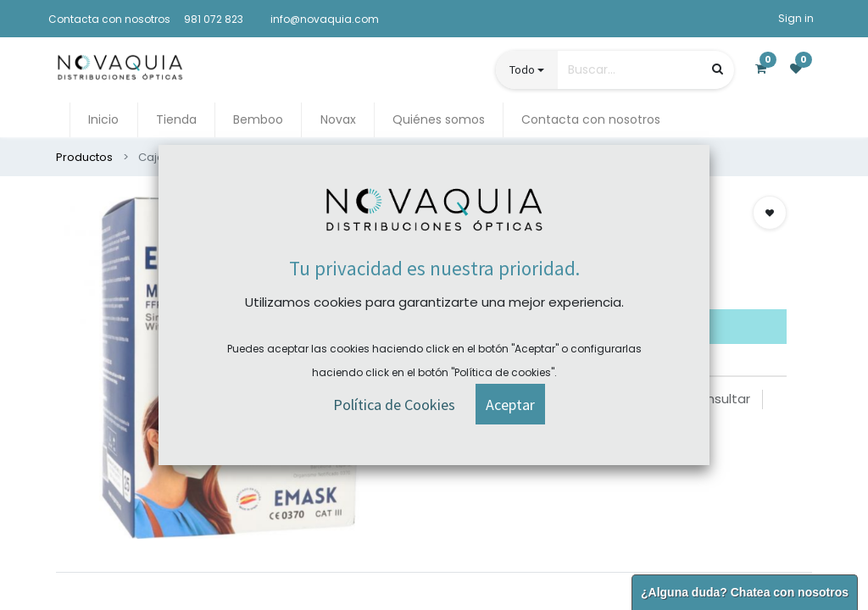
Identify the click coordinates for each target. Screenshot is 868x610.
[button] (770, 213)
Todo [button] (522, 69)
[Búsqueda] (718, 69)
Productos (84, 157)
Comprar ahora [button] (493, 278)
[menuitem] (103, 120)
